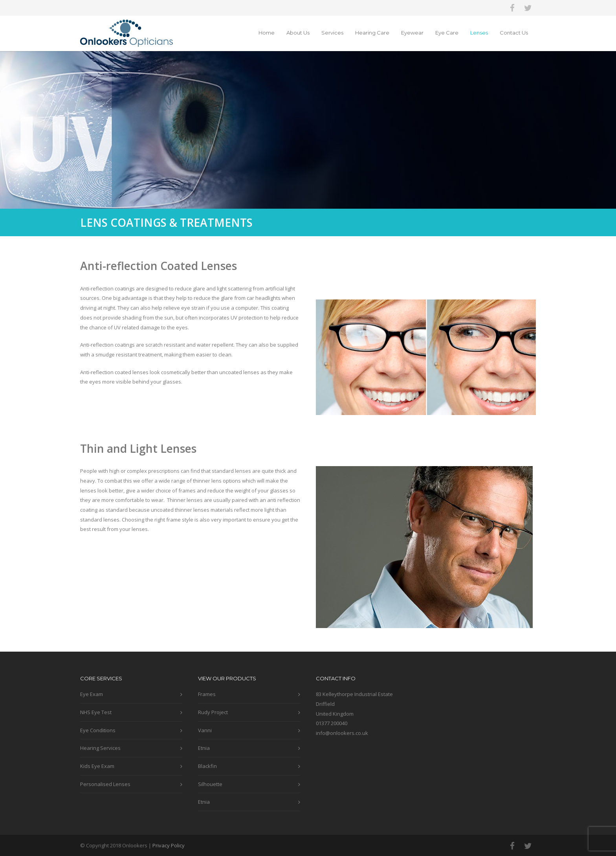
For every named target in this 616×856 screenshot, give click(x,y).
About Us (298, 33)
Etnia (204, 748)
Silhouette (210, 784)
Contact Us (514, 33)
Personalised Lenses (105, 784)
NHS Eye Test (96, 712)
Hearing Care (372, 33)
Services (332, 33)
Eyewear (412, 33)
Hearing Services (100, 748)
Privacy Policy (169, 845)
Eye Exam (92, 694)
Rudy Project (213, 712)
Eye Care (447, 33)
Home (267, 33)
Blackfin (207, 766)
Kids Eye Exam (97, 766)
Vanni (205, 730)
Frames (207, 694)
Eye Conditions (98, 730)
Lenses (479, 33)
